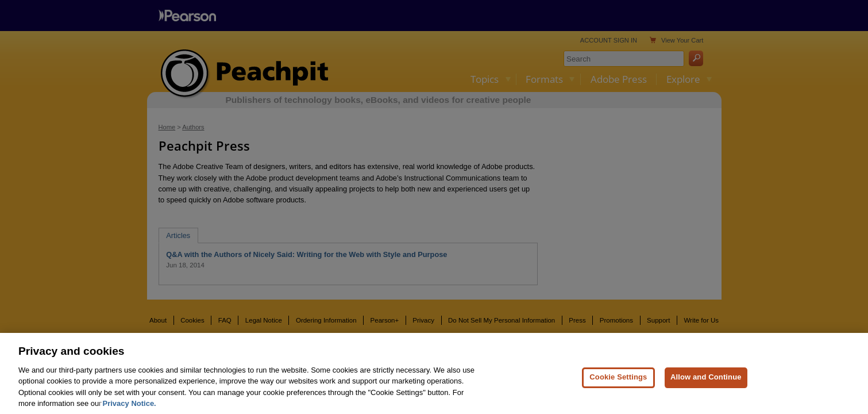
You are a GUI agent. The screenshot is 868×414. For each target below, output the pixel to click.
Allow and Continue (706, 381)
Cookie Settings (618, 381)
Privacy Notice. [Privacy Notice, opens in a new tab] (130, 407)
